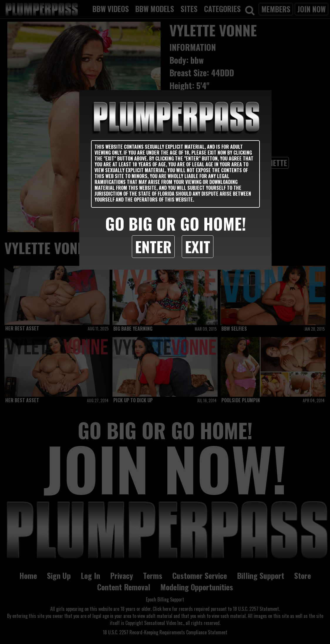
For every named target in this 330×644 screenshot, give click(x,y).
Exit (198, 246)
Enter (153, 246)
